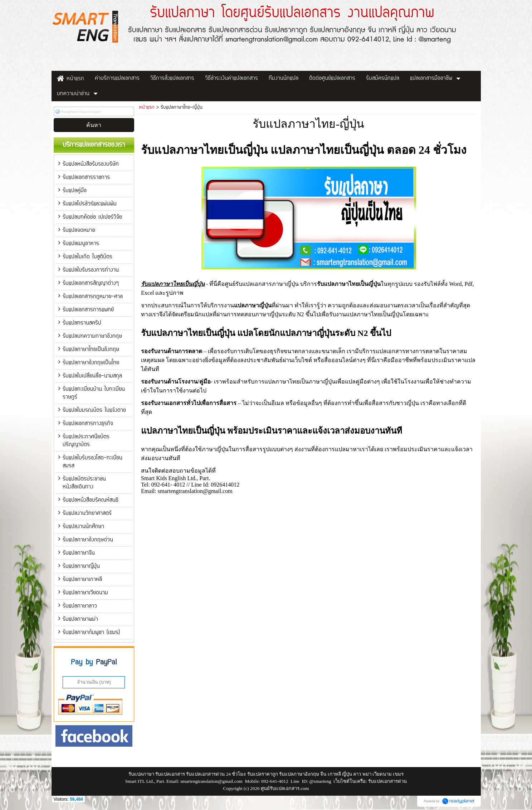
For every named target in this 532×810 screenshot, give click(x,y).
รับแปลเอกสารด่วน (387, 781)
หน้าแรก (147, 108)
